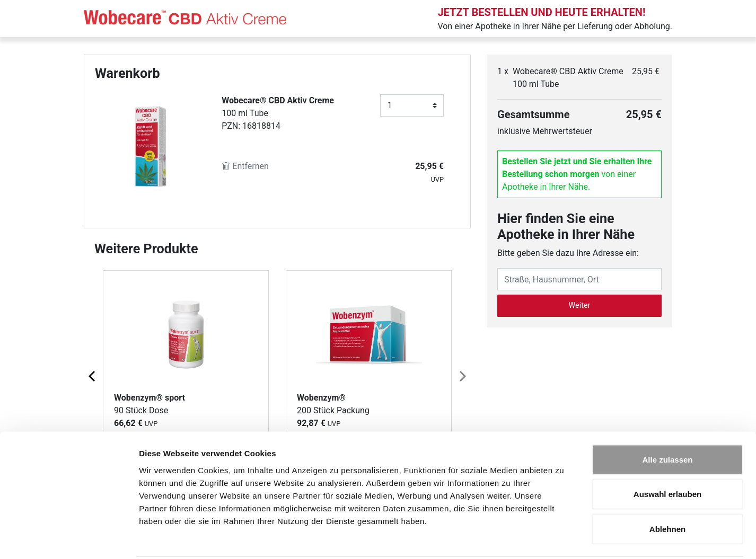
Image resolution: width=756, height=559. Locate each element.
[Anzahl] (412, 105)
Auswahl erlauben (667, 455)
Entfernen (245, 166)
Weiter (580, 305)
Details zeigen (564, 538)
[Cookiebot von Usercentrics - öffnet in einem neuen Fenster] (69, 538)
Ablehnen (667, 489)
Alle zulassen (667, 420)
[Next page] (462, 376)
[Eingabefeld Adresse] (579, 279)
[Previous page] (93, 376)
